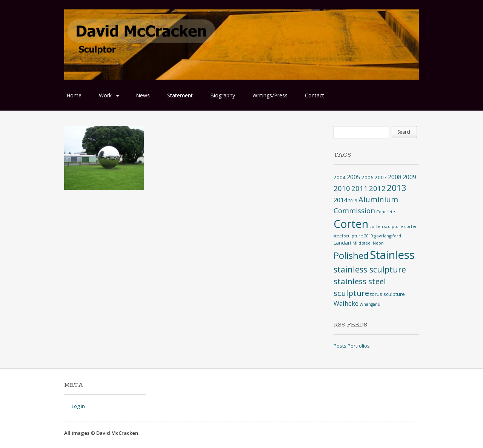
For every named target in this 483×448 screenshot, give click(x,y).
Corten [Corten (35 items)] (351, 224)
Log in (78, 406)
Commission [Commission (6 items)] (354, 210)
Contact (315, 95)
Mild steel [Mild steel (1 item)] (362, 243)
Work (105, 95)
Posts (340, 346)
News (143, 95)
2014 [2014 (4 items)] (340, 200)
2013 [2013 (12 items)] (397, 188)
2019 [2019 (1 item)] (353, 201)
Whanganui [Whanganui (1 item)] (371, 304)
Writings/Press (270, 95)
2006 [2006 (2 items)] (368, 177)
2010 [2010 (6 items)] (342, 188)
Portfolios (359, 346)
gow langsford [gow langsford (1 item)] (388, 236)
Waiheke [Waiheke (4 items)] (346, 303)
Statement (180, 95)
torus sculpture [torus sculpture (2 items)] (388, 294)
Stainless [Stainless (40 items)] (392, 255)
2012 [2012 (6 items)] (377, 188)
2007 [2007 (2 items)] (381, 177)
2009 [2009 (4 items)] (409, 177)
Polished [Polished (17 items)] (351, 255)
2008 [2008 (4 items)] (395, 177)
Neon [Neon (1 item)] (378, 243)
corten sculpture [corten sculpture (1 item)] (386, 226)
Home (74, 95)
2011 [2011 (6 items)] (360, 188)
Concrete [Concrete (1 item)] (386, 212)
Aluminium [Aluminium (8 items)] (378, 199)
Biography (223, 95)
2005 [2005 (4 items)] (354, 177)
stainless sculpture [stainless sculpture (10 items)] (370, 269)
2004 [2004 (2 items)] (340, 177)
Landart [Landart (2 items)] (342, 243)
